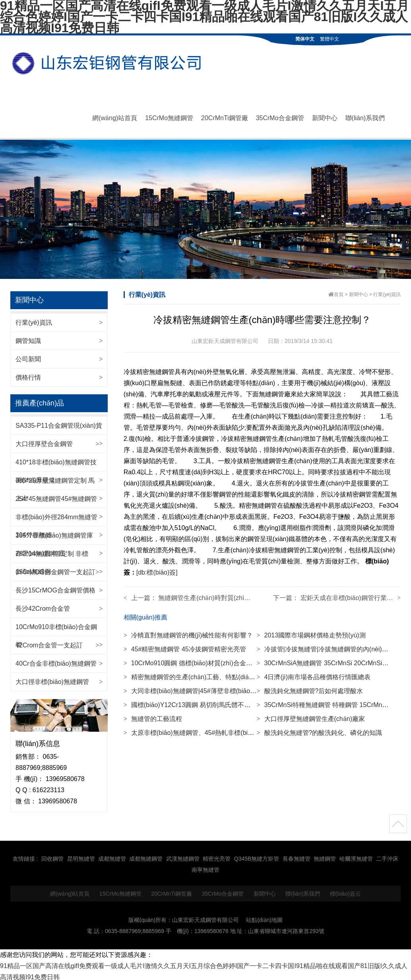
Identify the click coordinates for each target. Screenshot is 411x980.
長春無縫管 (297, 856)
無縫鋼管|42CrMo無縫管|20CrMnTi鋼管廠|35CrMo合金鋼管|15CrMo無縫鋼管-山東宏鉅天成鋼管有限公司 (110, 63)
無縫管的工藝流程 (153, 716)
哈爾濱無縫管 (356, 856)
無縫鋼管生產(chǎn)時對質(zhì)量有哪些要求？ (224, 595)
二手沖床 (387, 856)
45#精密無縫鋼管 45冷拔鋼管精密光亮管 (185, 646)
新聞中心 (325, 117)
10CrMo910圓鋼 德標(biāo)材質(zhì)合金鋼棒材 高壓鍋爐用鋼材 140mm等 (232, 660)
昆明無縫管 (81, 856)
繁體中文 (330, 39)
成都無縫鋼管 (146, 856)
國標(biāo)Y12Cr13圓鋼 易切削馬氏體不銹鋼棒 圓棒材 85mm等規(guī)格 (230, 702)
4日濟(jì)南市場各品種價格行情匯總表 (313, 674)
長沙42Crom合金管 (43, 606)
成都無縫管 (112, 856)
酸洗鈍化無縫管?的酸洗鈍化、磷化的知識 (319, 730)
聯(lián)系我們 (365, 117)
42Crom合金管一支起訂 (49, 643)
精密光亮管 (217, 856)
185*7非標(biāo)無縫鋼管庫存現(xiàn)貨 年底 (54, 542)
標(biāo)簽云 (345, 891)
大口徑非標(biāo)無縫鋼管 (52, 679)
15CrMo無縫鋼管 (169, 117)
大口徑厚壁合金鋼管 (44, 441)
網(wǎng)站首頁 (115, 117)
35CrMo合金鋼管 (280, 117)
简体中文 (305, 39)
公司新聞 (28, 356)
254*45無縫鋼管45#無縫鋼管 (56, 496)
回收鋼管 (52, 856)
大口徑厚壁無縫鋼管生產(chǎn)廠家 (310, 716)
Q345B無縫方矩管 (257, 856)
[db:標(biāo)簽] (157, 570)
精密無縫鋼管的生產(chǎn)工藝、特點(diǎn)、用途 (199, 674)
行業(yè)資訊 (34, 320)
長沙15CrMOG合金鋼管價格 (55, 588)
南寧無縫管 (205, 867)
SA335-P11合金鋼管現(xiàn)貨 (59, 423)
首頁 (339, 292)
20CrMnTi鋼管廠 (225, 117)
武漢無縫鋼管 (183, 856)
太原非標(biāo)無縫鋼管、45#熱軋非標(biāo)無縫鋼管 (203, 730)
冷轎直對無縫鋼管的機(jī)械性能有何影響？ (188, 632)
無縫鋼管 (325, 856)
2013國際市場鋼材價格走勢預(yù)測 (311, 632)
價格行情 (28, 375)
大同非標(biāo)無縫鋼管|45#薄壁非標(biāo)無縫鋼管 (201, 688)
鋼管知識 (28, 338)
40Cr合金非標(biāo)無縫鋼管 (56, 661)
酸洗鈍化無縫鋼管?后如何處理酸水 (310, 688)
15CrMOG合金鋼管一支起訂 (55, 570)
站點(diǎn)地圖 (264, 917)
